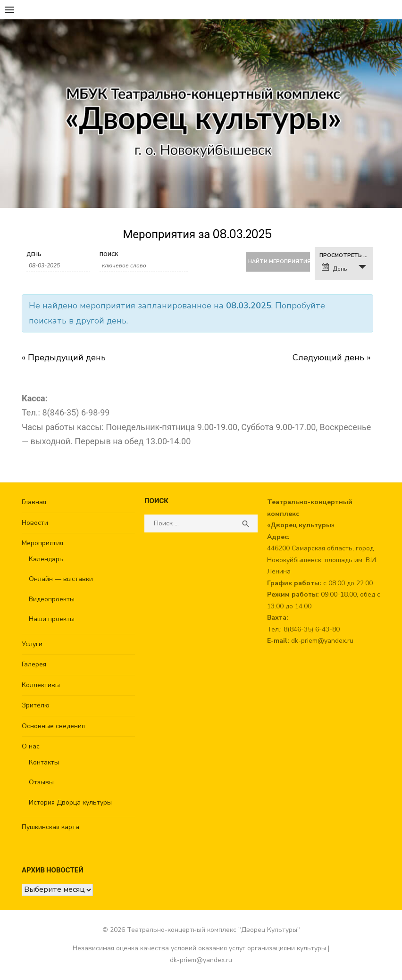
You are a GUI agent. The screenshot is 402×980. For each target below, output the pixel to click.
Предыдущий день (64, 357)
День (34, 254)
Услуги (32, 644)
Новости (35, 523)
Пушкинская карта (50, 827)
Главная (34, 502)
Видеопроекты (52, 599)
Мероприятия (42, 543)
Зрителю (36, 705)
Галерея (34, 664)
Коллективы (41, 685)
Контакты (44, 762)
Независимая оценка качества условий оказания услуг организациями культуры (199, 948)
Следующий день (332, 357)
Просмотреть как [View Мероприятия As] (346, 255)
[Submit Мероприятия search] (278, 262)
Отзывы (41, 782)
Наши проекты (52, 619)
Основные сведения (53, 726)
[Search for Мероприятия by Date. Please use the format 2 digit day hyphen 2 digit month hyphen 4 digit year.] (58, 266)
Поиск (109, 254)
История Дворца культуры (70, 802)
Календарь (46, 559)
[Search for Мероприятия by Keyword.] (144, 266)
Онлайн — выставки (61, 579)
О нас (31, 746)
